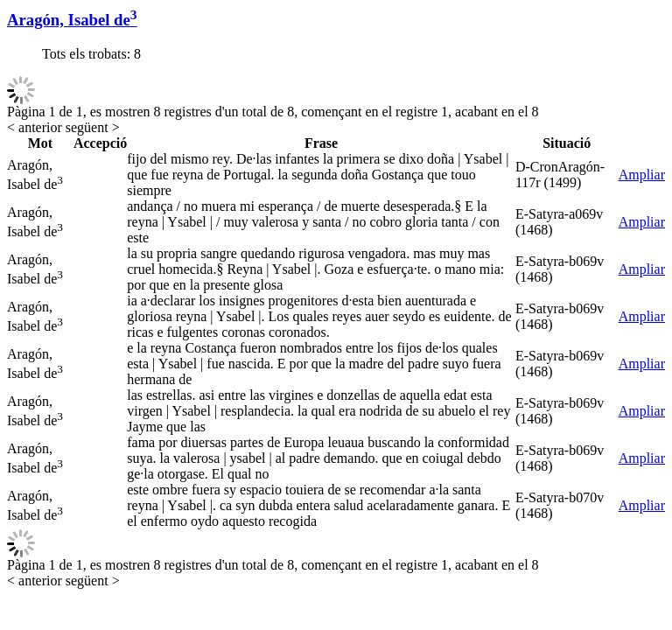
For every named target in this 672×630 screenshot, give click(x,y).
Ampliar (642, 175)
